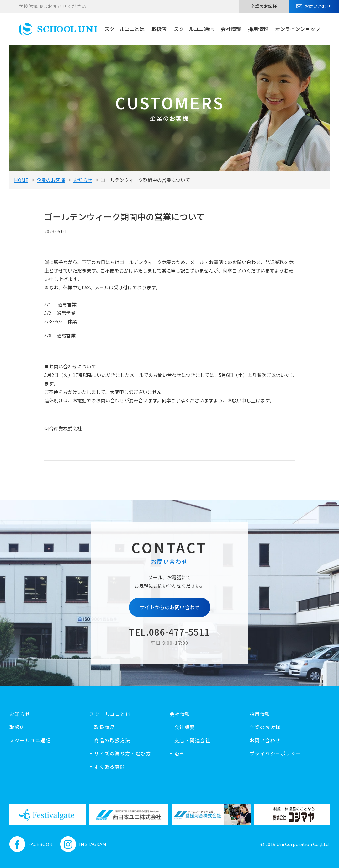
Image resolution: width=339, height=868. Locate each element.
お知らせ (83, 180)
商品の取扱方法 (112, 740)
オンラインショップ (298, 29)
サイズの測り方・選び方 (123, 753)
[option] (46, 815)
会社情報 (231, 29)
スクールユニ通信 (194, 29)
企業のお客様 (264, 6)
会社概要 (185, 727)
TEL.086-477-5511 (169, 632)
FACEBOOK (31, 844)
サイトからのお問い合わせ (170, 607)
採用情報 (258, 29)
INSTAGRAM (83, 844)
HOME (21, 180)
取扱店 (159, 29)
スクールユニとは (124, 29)
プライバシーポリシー (275, 753)
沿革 (180, 753)
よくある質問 (110, 767)
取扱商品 (104, 727)
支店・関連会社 (193, 740)
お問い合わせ (318, 6)
